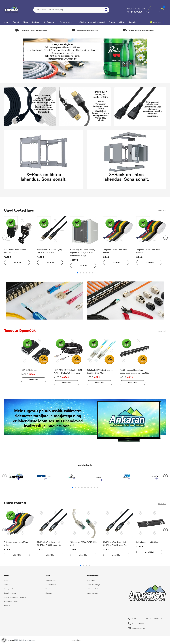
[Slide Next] (166, 238)
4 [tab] (87, 273)
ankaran (11, 641)
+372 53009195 (135, 12)
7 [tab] (91, 489)
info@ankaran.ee (139, 629)
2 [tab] (80, 273)
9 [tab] (97, 489)
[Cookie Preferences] (4, 640)
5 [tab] (90, 273)
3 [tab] (83, 273)
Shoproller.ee (76, 641)
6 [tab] (93, 273)
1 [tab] (77, 273)
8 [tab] (94, 489)
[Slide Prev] (4, 238)
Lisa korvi (16, 262)
